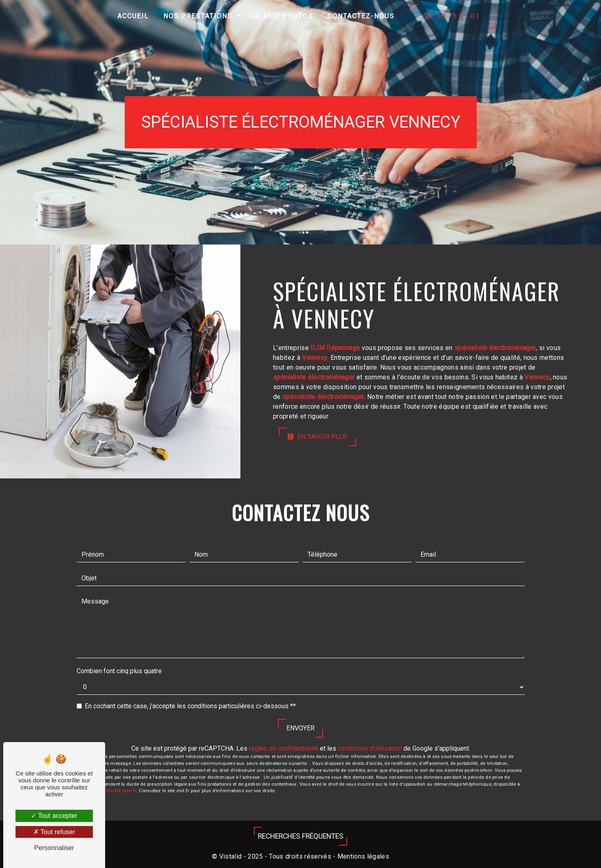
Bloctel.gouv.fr (121, 791)
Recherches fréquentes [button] (301, 836)
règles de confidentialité (284, 748)
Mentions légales (362, 856)
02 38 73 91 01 (453, 16)
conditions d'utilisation (370, 748)
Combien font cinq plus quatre (119, 671)
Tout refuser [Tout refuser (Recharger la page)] (54, 832)
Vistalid (231, 856)
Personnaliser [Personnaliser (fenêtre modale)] (54, 848)
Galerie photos (281, 16)
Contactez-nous (361, 16)
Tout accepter (54, 816)
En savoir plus (317, 437)
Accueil (133, 16)
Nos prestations (198, 16)
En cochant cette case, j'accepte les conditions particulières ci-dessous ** (190, 706)
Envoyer (300, 728)
